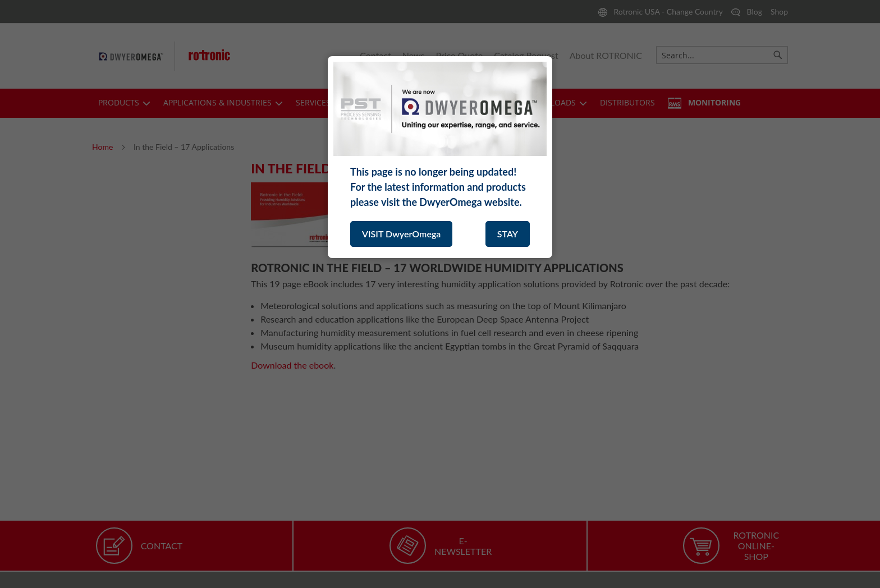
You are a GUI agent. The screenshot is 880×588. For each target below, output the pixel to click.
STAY (508, 234)
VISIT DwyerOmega (401, 234)
